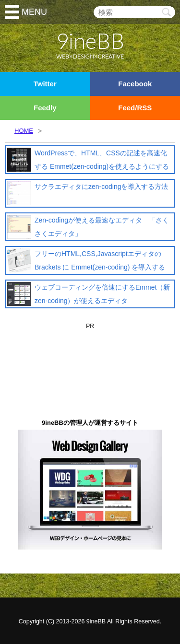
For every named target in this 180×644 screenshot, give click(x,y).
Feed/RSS (135, 108)
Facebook (135, 84)
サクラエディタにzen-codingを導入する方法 (102, 187)
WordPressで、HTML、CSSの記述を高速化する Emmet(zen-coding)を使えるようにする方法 (102, 166)
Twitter (45, 84)
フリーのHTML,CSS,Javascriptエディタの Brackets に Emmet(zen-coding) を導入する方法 (100, 267)
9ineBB (96, 621)
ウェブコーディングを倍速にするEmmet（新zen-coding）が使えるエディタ (102, 294)
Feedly (45, 108)
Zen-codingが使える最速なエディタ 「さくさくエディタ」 (102, 227)
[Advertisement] (90, 347)
